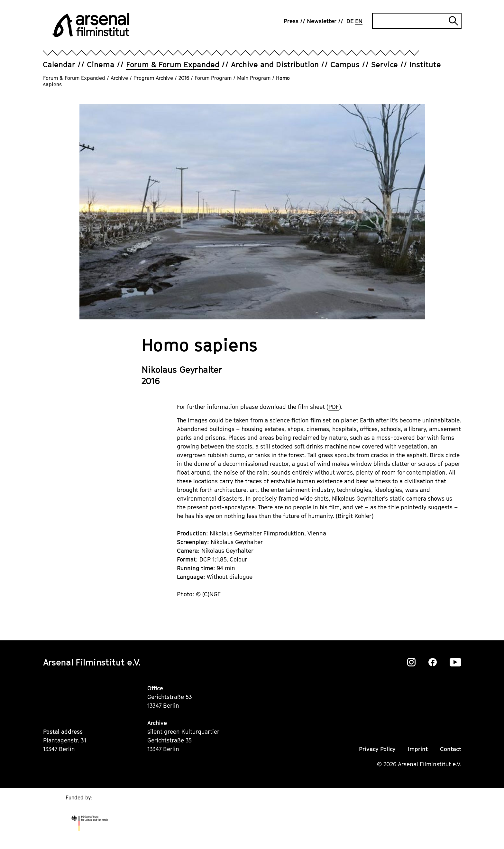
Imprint (418, 749)
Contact (451, 749)
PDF (334, 407)
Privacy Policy (377, 749)
